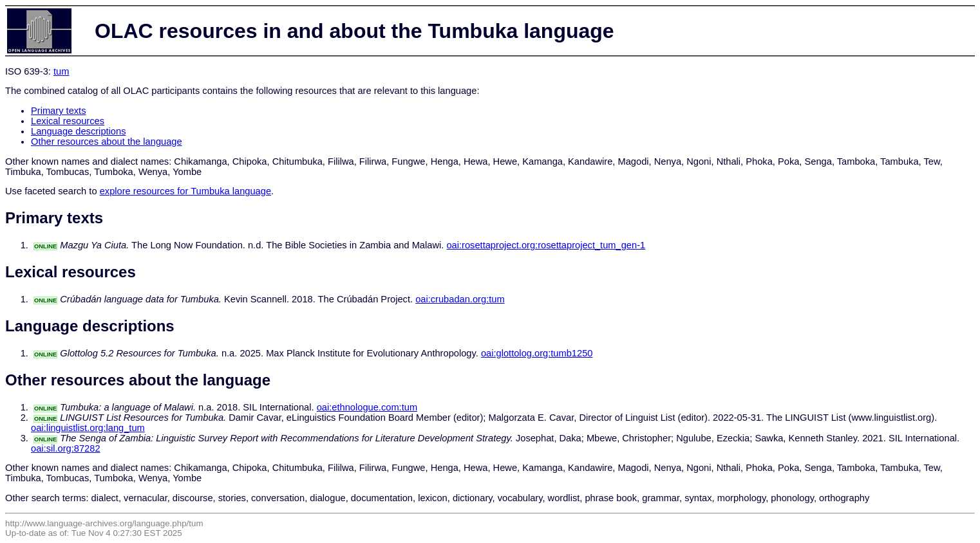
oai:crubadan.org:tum (460, 299)
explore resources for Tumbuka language (185, 191)
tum (61, 71)
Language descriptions (79, 131)
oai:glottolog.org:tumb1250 (537, 353)
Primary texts (59, 111)
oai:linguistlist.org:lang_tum (88, 428)
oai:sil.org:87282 (66, 448)
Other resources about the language (107, 142)
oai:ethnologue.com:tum (367, 407)
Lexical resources (68, 121)
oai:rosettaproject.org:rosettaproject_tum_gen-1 (546, 245)
